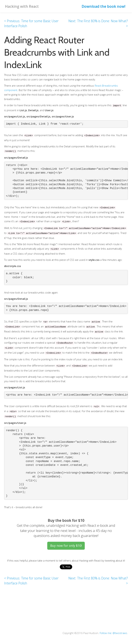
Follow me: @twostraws (113, 633)
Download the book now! (103, 6)
